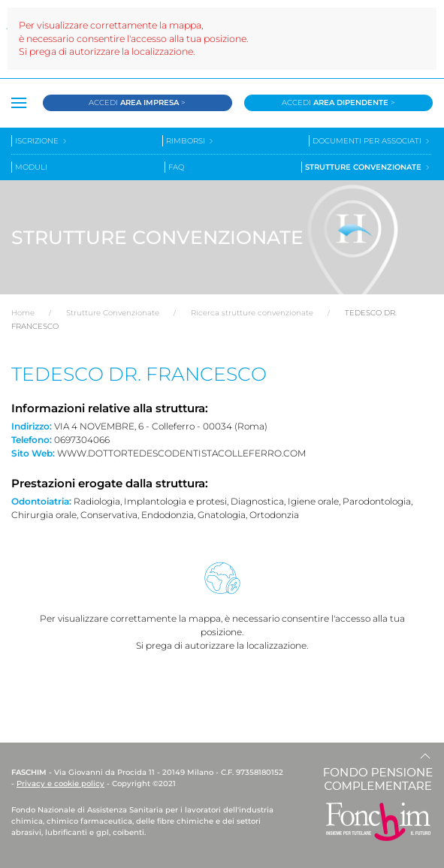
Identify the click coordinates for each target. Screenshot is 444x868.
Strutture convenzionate (368, 167)
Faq (176, 167)
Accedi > (137, 102)
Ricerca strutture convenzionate (252, 313)
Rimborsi (190, 141)
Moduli (31, 167)
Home (23, 313)
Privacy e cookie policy (60, 784)
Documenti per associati (372, 141)
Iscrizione (42, 141)
